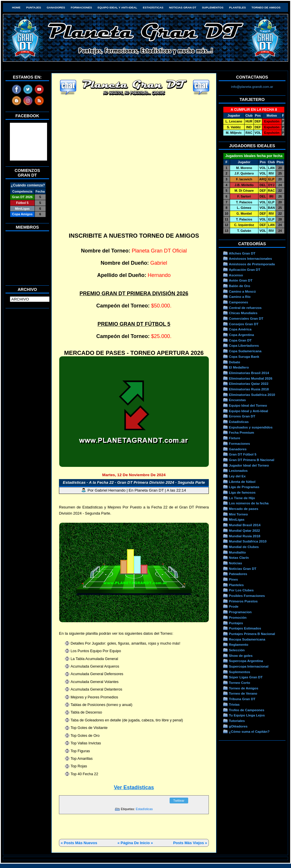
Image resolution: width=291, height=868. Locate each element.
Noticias (235, 563)
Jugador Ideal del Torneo (249, 465)
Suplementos (213, 7)
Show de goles (241, 656)
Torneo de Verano (243, 693)
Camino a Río (240, 297)
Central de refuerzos (245, 308)
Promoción (238, 617)
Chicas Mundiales (243, 313)
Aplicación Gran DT (245, 270)
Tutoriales (237, 721)
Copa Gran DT (240, 340)
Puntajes (34, 7)
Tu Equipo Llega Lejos (247, 715)
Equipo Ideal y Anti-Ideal (117, 7)
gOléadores (238, 726)
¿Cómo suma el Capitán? (249, 731)
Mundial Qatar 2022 (244, 530)
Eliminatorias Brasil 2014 (249, 373)
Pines (233, 579)
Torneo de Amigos (266, 7)
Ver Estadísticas (134, 787)
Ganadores (56, 7)
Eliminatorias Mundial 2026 (251, 378)
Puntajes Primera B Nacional (252, 634)
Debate (235, 362)
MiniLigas (237, 519)
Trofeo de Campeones (247, 710)
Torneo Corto (239, 683)
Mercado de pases (244, 509)
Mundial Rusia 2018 (245, 536)
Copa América (240, 329)
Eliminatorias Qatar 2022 (249, 384)
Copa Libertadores (244, 345)
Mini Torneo (238, 514)
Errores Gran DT (242, 416)
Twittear (179, 801)
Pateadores (238, 574)
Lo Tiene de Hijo (242, 498)
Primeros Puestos (243, 601)
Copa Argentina (241, 335)
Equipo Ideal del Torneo (248, 405)
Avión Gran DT (241, 280)
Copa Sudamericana (245, 351)
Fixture (235, 438)
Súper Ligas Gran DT (246, 677)
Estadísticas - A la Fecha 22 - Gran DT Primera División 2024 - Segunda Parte (134, 482)
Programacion (240, 612)
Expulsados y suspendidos (251, 427)
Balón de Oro (239, 286)
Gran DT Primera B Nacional (252, 460)
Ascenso (236, 275)
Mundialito (237, 552)
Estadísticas (153, 7)
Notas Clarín (239, 557)
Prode (234, 606)
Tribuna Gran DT (242, 699)
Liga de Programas (244, 487)
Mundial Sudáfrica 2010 (248, 541)
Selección (237, 650)
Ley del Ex (237, 476)
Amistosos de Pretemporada (252, 264)
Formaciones (81, 7)
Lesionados (238, 471)
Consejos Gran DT (244, 324)
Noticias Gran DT (183, 7)
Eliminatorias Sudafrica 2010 (252, 395)
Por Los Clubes (241, 590)
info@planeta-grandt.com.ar (252, 87)
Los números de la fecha (249, 503)
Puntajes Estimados (245, 628)
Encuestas (237, 400)
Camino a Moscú (242, 291)
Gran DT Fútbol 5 (243, 454)
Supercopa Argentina (246, 661)
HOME (16, 7)
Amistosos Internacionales (250, 258)
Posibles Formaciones (247, 596)
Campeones (238, 302)
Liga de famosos (242, 492)
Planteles (238, 7)
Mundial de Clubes (244, 547)
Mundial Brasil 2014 (245, 525)
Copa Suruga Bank (244, 356)
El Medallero (239, 367)
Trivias (234, 704)
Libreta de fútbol (242, 482)
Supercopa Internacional (249, 666)
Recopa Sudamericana (247, 639)
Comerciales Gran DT (246, 318)
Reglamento (239, 644)
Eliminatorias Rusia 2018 (249, 389)
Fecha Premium (241, 432)
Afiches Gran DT (242, 253)
